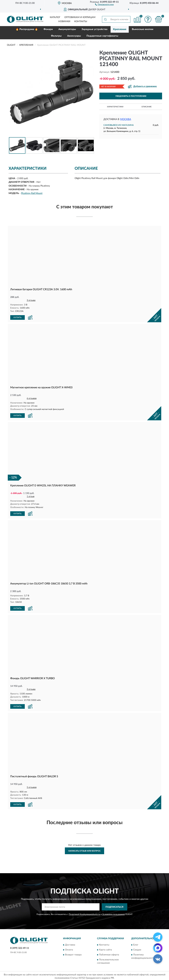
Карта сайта (105, 948)
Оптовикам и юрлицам (80, 17)
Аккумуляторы (67, 29)
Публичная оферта (109, 953)
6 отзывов (32, 398)
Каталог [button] (55, 17)
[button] (104, 4)
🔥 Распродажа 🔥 (27, 29)
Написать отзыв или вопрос (84, 850)
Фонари (48, 29)
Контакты (81, 21)
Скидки (137, 948)
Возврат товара (73, 953)
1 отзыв (31, 496)
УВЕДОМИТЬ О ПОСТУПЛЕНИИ (131, 96)
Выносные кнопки (143, 29)
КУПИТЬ (17, 317)
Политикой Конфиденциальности (84, 913)
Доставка (70, 944)
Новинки (64, 21)
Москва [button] (126, 119)
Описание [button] (146, 107)
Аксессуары (74, 36)
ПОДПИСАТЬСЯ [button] (114, 906)
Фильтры (56, 36)
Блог (136, 944)
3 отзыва (31, 300)
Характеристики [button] (115, 107)
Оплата (69, 948)
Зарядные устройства (94, 29)
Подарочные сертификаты (102, 36)
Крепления (120, 29)
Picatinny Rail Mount (32, 193)
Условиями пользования (114, 913)
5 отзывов (32, 786)
